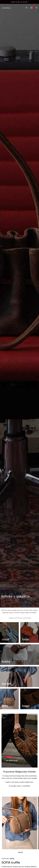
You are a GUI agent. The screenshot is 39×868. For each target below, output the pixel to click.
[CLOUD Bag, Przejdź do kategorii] (12, 761)
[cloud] (9, 632)
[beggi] (30, 699)
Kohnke (12, 858)
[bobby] (19, 655)
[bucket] (19, 677)
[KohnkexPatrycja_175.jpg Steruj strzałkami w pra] (20, 823)
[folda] (30, 632)
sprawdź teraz (9, 601)
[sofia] (9, 699)
